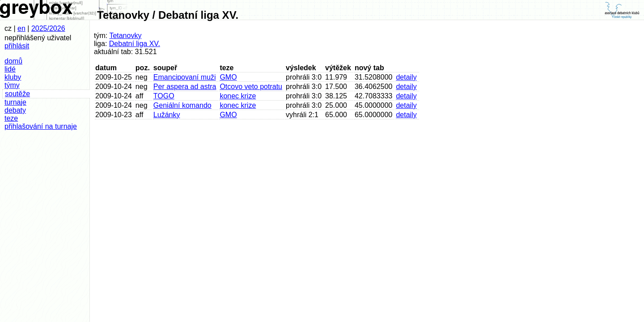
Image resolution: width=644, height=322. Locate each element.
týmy (12, 85)
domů (13, 61)
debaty (15, 110)
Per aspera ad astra (185, 87)
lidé (10, 69)
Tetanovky (125, 36)
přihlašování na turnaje (41, 126)
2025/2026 (48, 28)
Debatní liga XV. (135, 44)
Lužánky (167, 115)
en (21, 28)
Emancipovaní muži (185, 77)
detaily (406, 77)
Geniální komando (182, 105)
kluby (13, 77)
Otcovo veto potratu (251, 87)
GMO (228, 77)
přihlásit (17, 46)
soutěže (17, 94)
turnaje (15, 102)
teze (11, 118)
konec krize (238, 96)
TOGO (164, 96)
